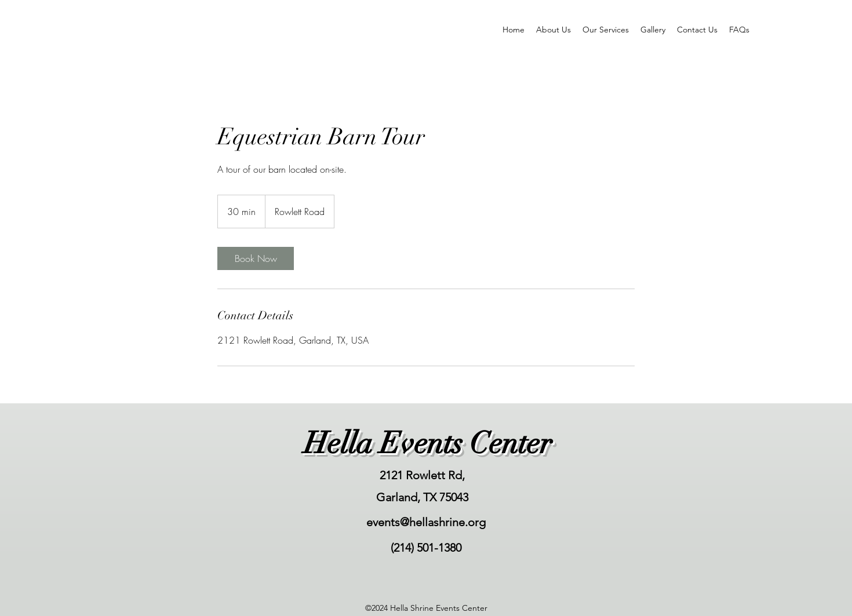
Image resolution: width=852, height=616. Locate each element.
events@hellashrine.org (426, 522)
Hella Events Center (428, 443)
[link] (256, 258)
